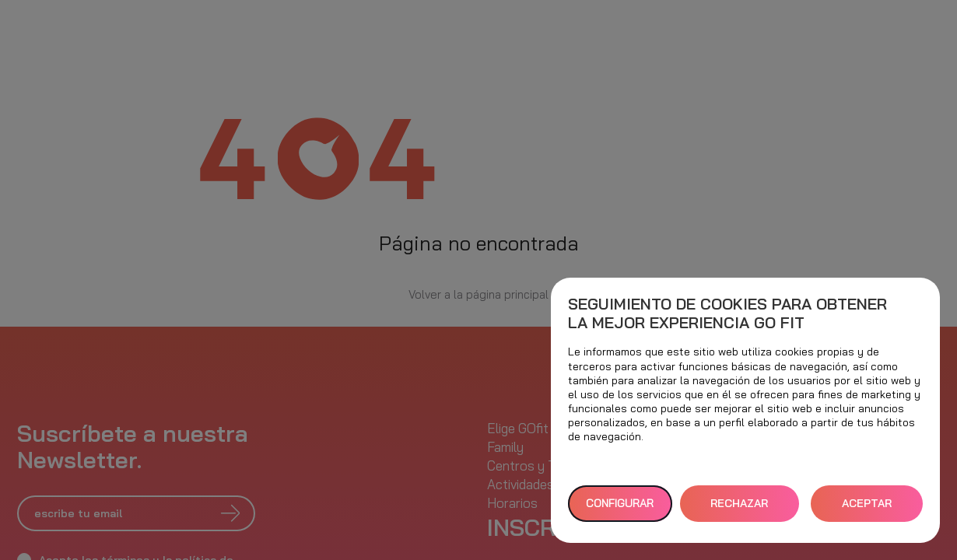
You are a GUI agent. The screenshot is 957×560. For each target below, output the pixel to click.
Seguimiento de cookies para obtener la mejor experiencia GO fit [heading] (727, 313)
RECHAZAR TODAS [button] (739, 509)
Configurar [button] (620, 503)
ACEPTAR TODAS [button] (867, 509)
